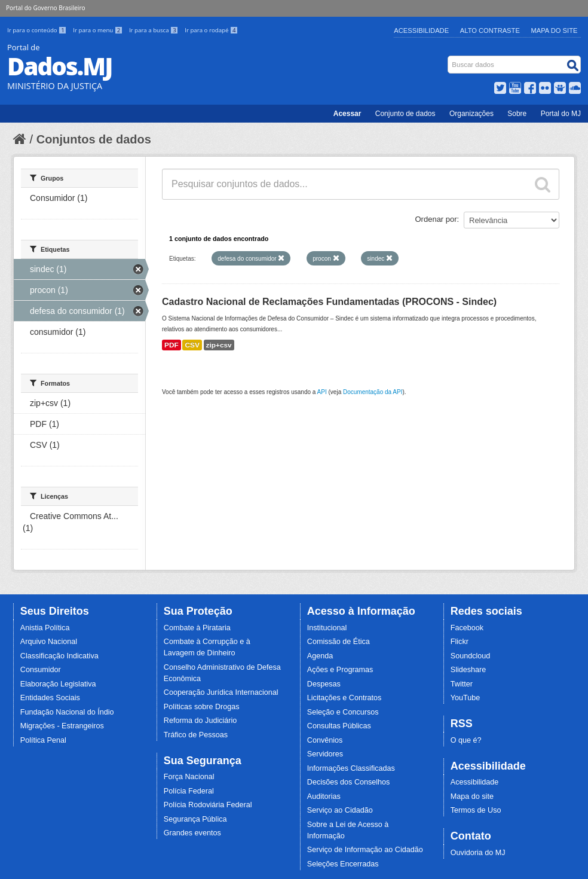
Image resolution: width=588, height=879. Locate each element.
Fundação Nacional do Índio (67, 712)
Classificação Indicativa (59, 656)
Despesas (324, 684)
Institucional (327, 628)
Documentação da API (373, 392)
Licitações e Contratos (344, 698)
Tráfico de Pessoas (196, 735)
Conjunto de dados (405, 114)
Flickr (460, 642)
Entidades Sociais (50, 698)
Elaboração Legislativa (58, 684)
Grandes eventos (192, 833)
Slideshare (468, 670)
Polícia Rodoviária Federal (208, 805)
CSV (192, 345)
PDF (171, 345)
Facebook (467, 628)
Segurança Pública (195, 819)
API (322, 392)
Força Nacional (189, 777)
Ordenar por (436, 219)
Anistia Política (45, 628)
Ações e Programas (340, 670)
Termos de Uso (476, 810)
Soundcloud (471, 656)
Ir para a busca (154, 30)
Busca (449, 58)
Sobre (517, 114)
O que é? (466, 740)
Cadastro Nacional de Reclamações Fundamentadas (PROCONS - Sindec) (329, 302)
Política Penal (43, 740)
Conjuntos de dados (94, 139)
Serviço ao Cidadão (340, 810)
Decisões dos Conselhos (349, 782)
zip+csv (219, 345)
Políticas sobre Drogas (202, 707)
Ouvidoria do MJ (478, 853)
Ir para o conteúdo (38, 30)
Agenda (320, 656)
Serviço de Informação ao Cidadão (365, 850)
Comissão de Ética (339, 642)
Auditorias (324, 796)
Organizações (471, 114)
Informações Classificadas (351, 768)
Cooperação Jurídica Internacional (221, 692)
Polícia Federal (189, 791)
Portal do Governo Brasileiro (45, 8)
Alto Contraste (490, 30)
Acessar (347, 114)
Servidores (325, 754)
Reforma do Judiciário (200, 721)
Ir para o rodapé (211, 30)
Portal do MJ (561, 114)
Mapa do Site (555, 30)
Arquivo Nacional (49, 642)
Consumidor (41, 670)
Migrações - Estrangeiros (62, 726)
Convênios (325, 740)
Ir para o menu (99, 30)
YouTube (465, 698)
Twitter (462, 684)
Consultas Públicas (339, 726)
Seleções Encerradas (343, 864)
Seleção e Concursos (343, 712)
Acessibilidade (421, 30)
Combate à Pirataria (197, 628)
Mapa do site (472, 796)
